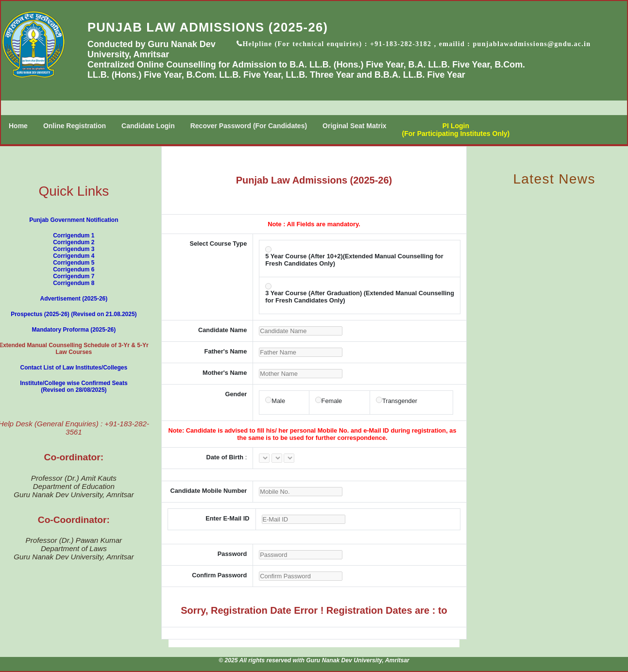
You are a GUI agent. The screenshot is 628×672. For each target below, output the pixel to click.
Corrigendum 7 (74, 276)
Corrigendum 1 (74, 235)
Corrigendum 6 (74, 269)
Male (278, 401)
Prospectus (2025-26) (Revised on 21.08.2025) (74, 314)
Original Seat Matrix (354, 126)
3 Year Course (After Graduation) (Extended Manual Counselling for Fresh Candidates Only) (360, 297)
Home (18, 126)
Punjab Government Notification (74, 220)
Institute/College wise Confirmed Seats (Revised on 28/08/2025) (74, 386)
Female (332, 401)
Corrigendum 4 (74, 256)
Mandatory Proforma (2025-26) (74, 330)
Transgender (400, 401)
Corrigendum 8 (74, 283)
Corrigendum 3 (74, 249)
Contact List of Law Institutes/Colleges (74, 368)
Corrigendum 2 (74, 242)
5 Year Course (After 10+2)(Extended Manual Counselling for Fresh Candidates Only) (354, 260)
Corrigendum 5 (74, 263)
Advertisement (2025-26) (74, 299)
